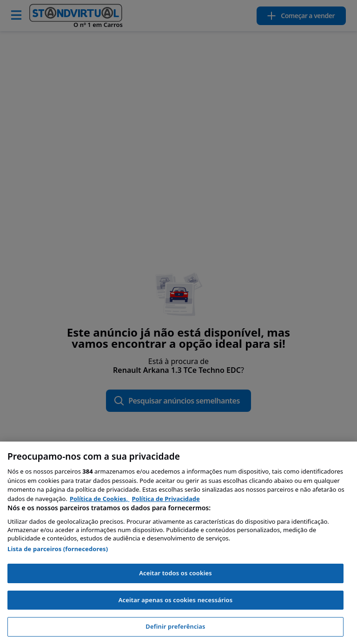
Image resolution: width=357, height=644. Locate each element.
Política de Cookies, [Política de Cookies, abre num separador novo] (100, 499)
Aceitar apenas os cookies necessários (176, 600)
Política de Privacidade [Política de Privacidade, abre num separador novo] (166, 499)
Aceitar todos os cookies (175, 573)
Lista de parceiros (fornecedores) (58, 549)
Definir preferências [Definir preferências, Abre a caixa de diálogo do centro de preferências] (175, 626)
